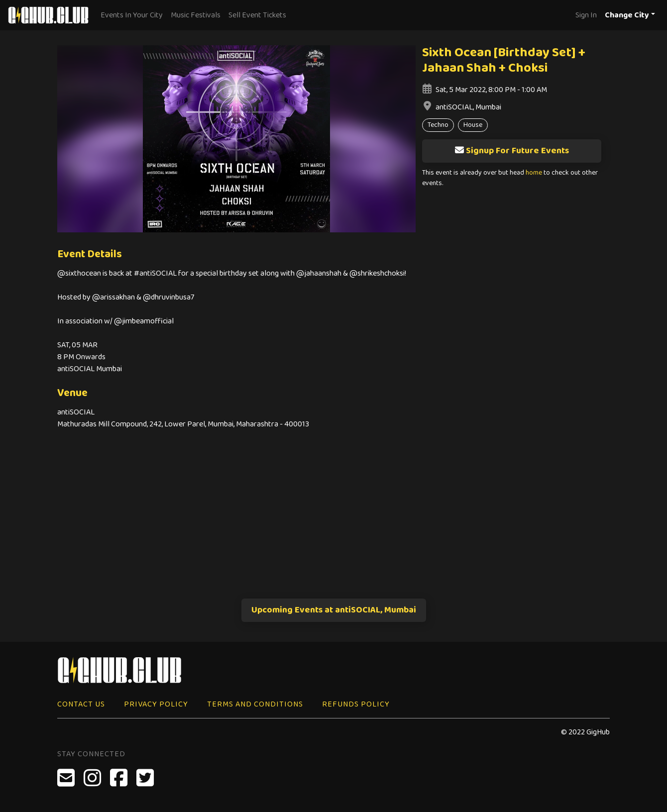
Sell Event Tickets (257, 15)
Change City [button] (627, 15)
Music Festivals (196, 15)
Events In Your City (132, 15)
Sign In (586, 15)
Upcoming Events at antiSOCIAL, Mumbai (334, 610)
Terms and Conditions (255, 704)
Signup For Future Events (512, 151)
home (534, 173)
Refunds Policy (356, 704)
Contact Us (81, 704)
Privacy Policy (156, 704)
